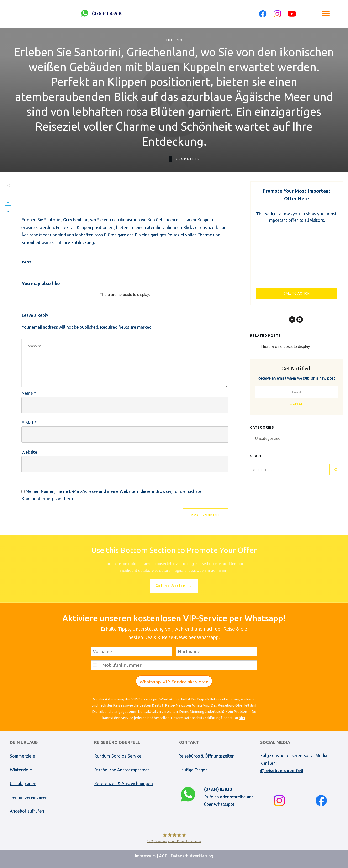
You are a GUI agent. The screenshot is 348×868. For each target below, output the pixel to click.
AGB (163, 856)
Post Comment (206, 515)
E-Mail (29, 423)
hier (242, 718)
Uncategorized (268, 438)
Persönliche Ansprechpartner (122, 770)
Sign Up (296, 404)
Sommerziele (22, 756)
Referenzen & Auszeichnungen (123, 783)
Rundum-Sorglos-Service (118, 756)
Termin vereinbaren (29, 797)
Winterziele (21, 770)
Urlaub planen (23, 783)
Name (29, 393)
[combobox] (96, 665)
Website (29, 452)
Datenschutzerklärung (192, 856)
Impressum (145, 856)
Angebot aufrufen (27, 811)
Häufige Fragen (193, 770)
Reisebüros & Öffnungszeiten (206, 756)
